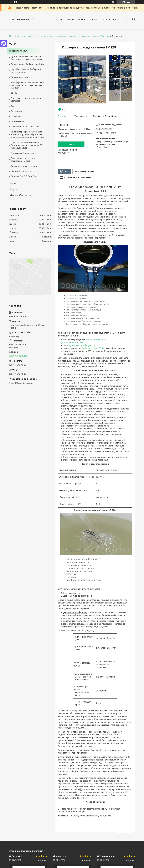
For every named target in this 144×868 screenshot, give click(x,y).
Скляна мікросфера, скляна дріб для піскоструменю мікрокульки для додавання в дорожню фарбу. (28, 135)
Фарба (14, 93)
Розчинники (17, 111)
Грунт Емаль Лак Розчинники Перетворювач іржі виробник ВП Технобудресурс (27, 145)
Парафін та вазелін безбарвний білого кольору (26, 71)
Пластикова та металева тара (25, 127)
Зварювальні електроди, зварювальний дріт (23, 160)
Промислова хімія (19, 77)
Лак (13, 106)
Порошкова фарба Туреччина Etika (27, 64)
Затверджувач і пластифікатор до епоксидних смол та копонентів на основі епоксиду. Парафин (63, 36)
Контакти (105, 20)
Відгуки (13, 189)
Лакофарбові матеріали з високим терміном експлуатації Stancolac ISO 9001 (27, 85)
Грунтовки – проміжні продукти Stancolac (26, 100)
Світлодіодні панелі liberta (24, 166)
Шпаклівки (16, 116)
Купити (71, 144)
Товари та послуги (76, 20)
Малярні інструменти (21, 171)
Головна (60, 20)
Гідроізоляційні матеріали (24, 153)
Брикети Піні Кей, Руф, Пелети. (26, 176)
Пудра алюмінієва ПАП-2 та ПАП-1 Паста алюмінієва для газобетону (27, 58)
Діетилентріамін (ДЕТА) (82, 345)
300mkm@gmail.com (18, 356)
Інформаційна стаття (20, 195)
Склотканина (17, 121)
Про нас (93, 20)
